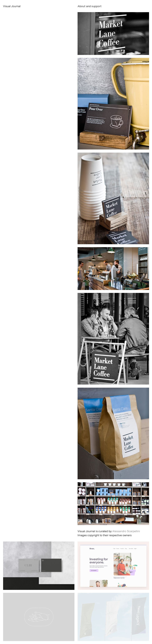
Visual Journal (12, 6)
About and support (89, 6)
